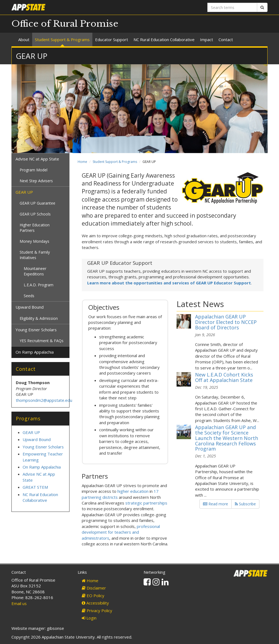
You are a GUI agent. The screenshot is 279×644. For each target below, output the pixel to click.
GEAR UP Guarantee (37, 203)
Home (82, 162)
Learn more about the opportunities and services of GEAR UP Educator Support (169, 283)
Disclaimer (94, 588)
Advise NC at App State (37, 159)
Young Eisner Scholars (36, 330)
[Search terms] (232, 7)
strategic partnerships (146, 503)
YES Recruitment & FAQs (42, 341)
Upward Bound (30, 307)
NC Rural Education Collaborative (164, 40)
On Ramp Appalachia (35, 352)
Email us (19, 603)
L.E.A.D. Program (39, 285)
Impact (207, 40)
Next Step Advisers (36, 181)
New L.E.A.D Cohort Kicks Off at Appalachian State (224, 377)
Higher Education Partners (35, 228)
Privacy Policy (97, 610)
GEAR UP (24, 192)
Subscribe (245, 504)
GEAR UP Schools (35, 214)
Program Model (34, 170)
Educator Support (112, 40)
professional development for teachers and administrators (121, 532)
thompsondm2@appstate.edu (45, 400)
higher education (133, 491)
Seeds (29, 296)
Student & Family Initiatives (35, 255)
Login (89, 618)
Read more (216, 504)
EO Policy (93, 596)
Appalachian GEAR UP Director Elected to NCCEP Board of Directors (226, 322)
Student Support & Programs (62, 40)
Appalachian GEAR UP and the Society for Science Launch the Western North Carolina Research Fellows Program (227, 438)
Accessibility (95, 603)
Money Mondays (34, 241)
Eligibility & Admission (39, 318)
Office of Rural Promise (65, 24)
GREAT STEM (35, 487)
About (24, 40)
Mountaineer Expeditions (35, 271)
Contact (226, 40)
